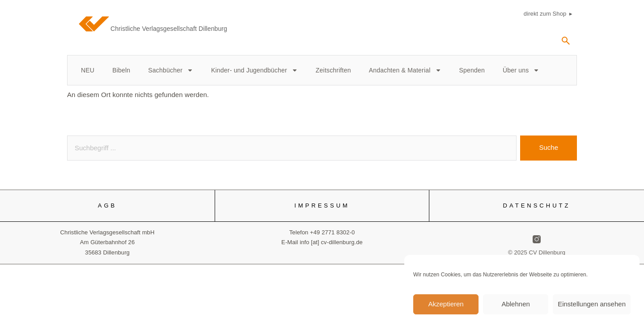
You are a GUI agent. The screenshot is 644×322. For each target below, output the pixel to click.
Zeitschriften (333, 70)
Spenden (472, 70)
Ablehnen (515, 307)
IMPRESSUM (322, 205)
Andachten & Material (405, 70)
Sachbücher (171, 70)
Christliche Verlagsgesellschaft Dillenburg (169, 29)
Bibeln (121, 70)
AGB (107, 205)
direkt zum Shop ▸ (548, 14)
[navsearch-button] (566, 44)
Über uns (521, 70)
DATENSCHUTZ (537, 205)
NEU (88, 70)
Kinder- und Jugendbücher (254, 70)
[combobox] (292, 148)
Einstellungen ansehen (592, 307)
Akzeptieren (446, 307)
